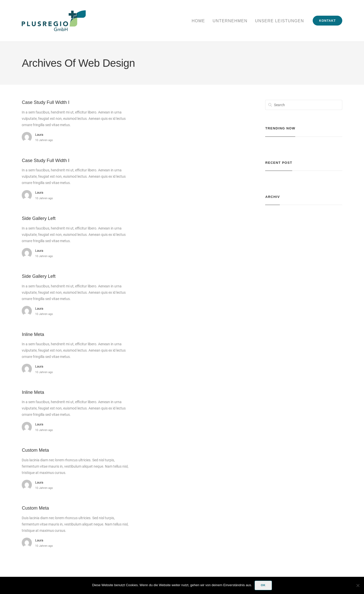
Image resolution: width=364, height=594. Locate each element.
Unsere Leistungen (280, 21)
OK (263, 585)
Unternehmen (230, 21)
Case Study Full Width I (45, 102)
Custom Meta (35, 450)
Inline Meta (33, 334)
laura (39, 135)
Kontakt (327, 21)
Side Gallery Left (39, 218)
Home (198, 21)
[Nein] (358, 585)
